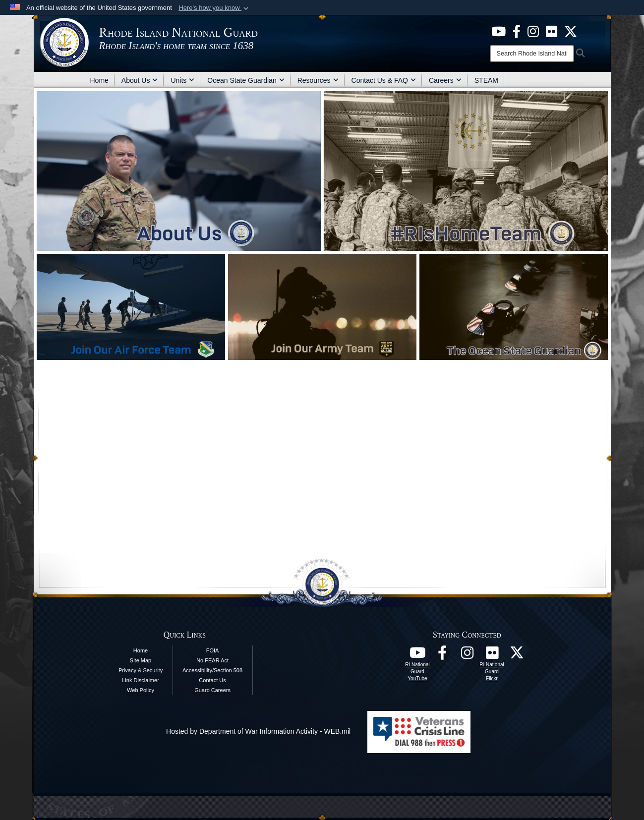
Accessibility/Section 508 (212, 670)
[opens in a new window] (498, 31)
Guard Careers (212, 690)
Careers (445, 80)
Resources (318, 80)
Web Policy (141, 690)
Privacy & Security (141, 670)
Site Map (141, 660)
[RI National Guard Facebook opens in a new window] (442, 655)
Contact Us (212, 680)
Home (99, 80)
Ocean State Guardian (246, 80)
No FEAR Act (212, 660)
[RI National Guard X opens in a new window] (517, 655)
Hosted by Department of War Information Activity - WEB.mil (258, 731)
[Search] (532, 54)
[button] (214, 8)
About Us (140, 80)
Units (182, 80)
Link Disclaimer (141, 680)
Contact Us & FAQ (384, 80)
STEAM (486, 80)
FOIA (213, 650)
